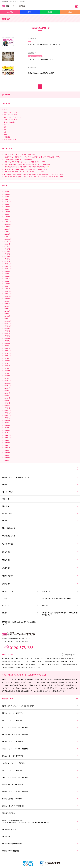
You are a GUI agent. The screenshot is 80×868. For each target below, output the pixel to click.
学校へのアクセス (70, 12)
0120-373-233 (22, 647)
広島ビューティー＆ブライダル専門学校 (40, 777)
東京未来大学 (40, 837)
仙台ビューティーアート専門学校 (40, 720)
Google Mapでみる (70, 655)
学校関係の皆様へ (40, 576)
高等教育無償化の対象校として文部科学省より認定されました (20, 623)
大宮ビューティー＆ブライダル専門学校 (40, 727)
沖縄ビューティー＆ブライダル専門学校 (40, 792)
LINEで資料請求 (50, 12)
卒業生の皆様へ (40, 560)
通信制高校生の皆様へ (40, 536)
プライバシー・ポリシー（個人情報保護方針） (60, 598)
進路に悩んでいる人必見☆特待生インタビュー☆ (44, 44)
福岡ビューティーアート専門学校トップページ (40, 478)
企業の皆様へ (40, 584)
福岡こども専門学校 (40, 813)
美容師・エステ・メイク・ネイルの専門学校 (40, 706)
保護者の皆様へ (40, 568)
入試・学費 (40, 499)
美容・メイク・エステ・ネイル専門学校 (15, 679)
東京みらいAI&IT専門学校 (40, 851)
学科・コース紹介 (40, 492)
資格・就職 (40, 506)
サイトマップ (20, 606)
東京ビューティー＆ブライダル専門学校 (40, 749)
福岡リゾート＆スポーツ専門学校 (40, 806)
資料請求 (30, 12)
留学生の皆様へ (40, 552)
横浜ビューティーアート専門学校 (40, 756)
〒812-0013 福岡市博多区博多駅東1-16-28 (16, 639)
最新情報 (40, 520)
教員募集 (20, 613)
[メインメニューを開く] (77, 6)
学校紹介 (40, 485)
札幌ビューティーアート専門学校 (40, 713)
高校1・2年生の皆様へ (40, 528)
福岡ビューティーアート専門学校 (40, 679)
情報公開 (60, 606)
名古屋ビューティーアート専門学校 (40, 763)
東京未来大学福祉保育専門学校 (40, 844)
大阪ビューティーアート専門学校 (40, 770)
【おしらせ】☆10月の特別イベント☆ (41, 59)
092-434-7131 (10, 642)
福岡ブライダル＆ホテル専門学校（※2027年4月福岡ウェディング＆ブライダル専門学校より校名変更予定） (40, 821)
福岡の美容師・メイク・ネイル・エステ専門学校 (13, 2)
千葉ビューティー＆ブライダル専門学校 (40, 734)
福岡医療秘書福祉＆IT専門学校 (40, 799)
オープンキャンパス (10, 12)
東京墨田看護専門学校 (40, 829)
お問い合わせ (60, 591)
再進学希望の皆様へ (40, 544)
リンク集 (20, 598)
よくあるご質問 (40, 513)
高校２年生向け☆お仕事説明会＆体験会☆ (42, 73)
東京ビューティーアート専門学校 (40, 742)
